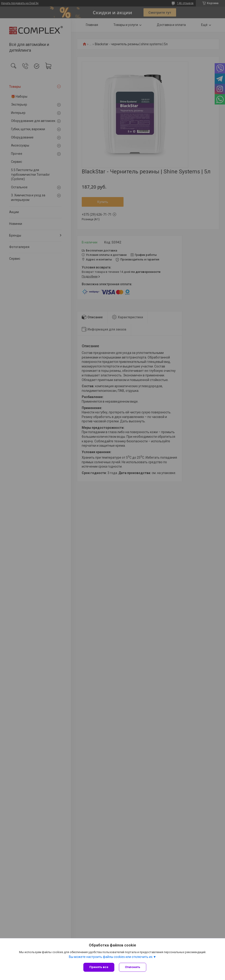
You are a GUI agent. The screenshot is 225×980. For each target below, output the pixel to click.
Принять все (99, 967)
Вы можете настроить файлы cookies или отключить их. (111, 957)
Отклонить (133, 967)
